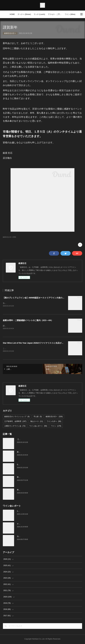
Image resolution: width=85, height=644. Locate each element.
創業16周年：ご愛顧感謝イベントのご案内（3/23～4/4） (28, 321)
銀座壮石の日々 (10, 33)
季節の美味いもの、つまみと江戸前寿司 (32, 478)
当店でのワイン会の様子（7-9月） (30, 537)
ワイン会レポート (38, 427)
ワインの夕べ (54, 422)
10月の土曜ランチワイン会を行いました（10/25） (36, 512)
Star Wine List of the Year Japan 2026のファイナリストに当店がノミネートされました (42, 343)
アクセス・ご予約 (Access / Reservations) (56, 14)
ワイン (56, 427)
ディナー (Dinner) (24, 14)
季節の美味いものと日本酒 (27, 490)
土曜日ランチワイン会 (15, 427)
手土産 (38, 417)
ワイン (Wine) (70, 14)
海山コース (37, 422)
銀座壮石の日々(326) (9, 237)
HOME (12, 14)
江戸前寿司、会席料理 (15, 422)
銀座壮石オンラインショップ (17, 417)
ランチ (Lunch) (39, 14)
